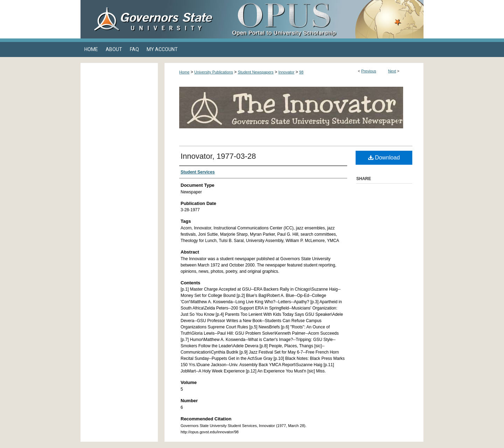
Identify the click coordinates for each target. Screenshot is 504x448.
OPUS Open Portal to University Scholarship (322, 19)
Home (184, 72)
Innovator (286, 72)
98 (301, 72)
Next (392, 71)
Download (384, 158)
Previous (369, 71)
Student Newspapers (255, 72)
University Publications (214, 72)
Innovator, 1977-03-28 (218, 156)
